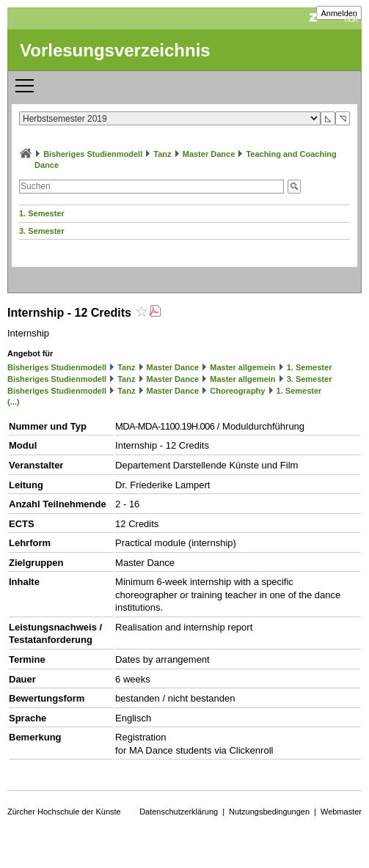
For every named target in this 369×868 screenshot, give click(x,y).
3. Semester (42, 231)
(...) (14, 402)
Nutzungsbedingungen (269, 812)
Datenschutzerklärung (179, 812)
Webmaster (341, 812)
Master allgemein (242, 367)
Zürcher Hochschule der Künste (64, 812)
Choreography (237, 391)
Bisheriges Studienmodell (93, 154)
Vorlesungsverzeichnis (115, 50)
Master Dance (209, 154)
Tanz (162, 154)
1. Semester (42, 213)
